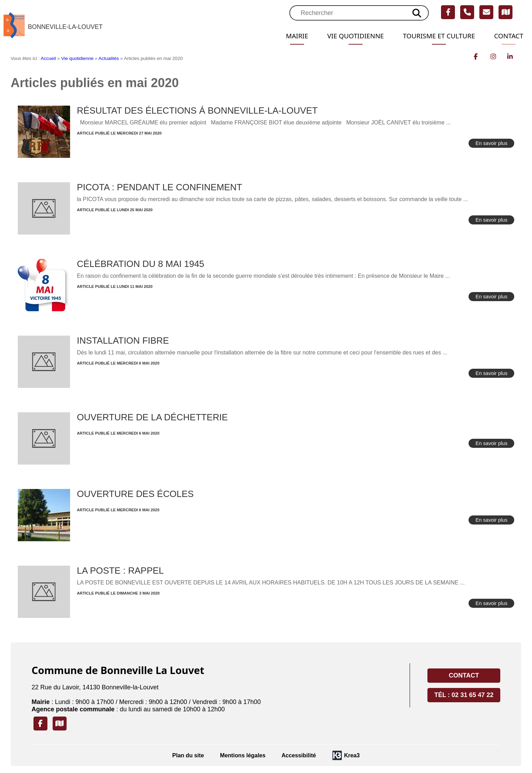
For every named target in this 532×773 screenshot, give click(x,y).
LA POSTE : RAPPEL (120, 571)
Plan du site (188, 755)
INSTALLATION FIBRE (123, 340)
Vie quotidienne (349, 36)
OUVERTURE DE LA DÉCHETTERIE (153, 417)
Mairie (288, 36)
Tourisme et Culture (436, 36)
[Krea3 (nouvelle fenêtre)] (346, 755)
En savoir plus (492, 143)
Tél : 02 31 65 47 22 (464, 695)
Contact (508, 36)
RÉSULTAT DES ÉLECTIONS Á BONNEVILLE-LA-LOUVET (197, 110)
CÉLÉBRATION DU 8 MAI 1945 (141, 264)
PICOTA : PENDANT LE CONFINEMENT (160, 187)
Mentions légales (243, 755)
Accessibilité (299, 755)
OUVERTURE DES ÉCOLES (135, 494)
